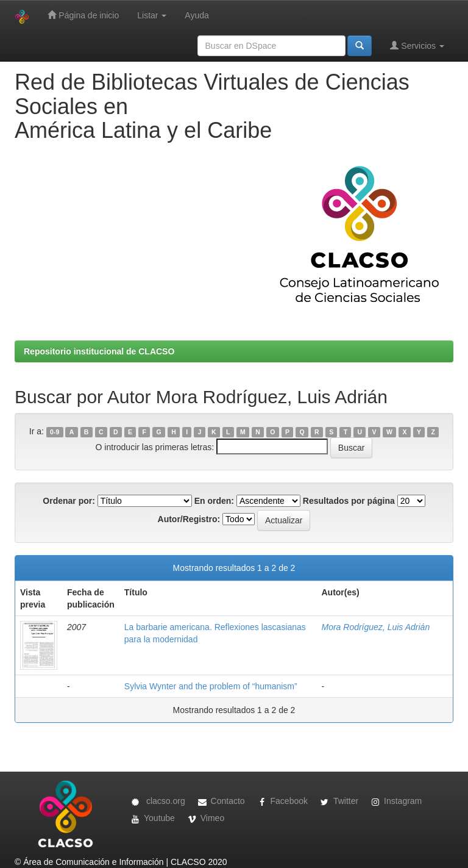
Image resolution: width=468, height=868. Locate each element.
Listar (152, 15)
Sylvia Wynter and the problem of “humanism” (211, 686)
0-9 (55, 432)
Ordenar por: (69, 501)
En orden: (214, 501)
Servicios (417, 45)
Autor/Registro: (189, 519)
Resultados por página (349, 501)
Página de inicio (83, 15)
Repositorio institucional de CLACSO (99, 351)
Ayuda (197, 15)
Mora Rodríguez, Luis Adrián (375, 627)
